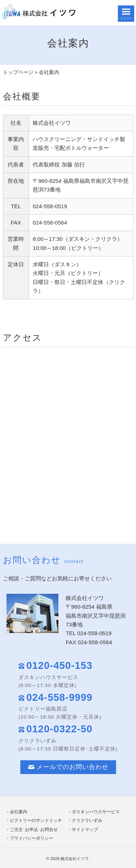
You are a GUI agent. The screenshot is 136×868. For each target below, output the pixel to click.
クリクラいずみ (87, 820)
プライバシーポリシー (32, 838)
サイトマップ (85, 830)
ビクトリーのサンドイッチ (36, 820)
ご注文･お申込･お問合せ (34, 830)
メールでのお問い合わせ (68, 767)
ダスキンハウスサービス (96, 812)
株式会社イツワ (75, 859)
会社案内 (18, 812)
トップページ (18, 72)
